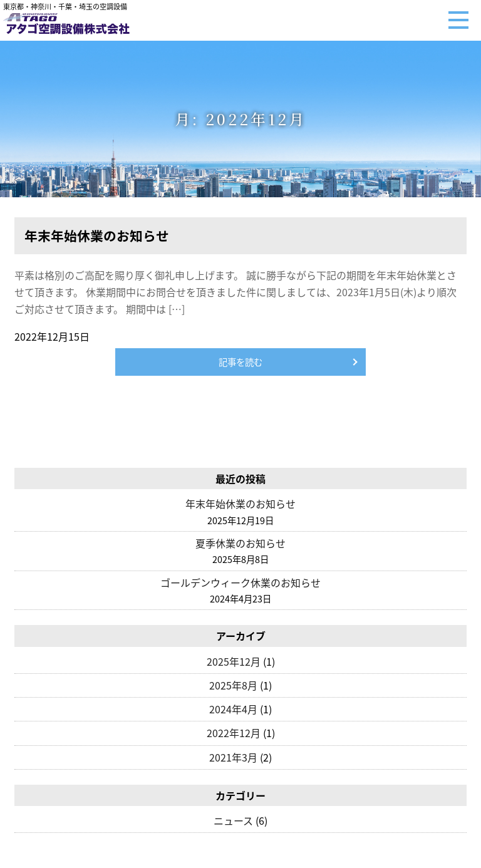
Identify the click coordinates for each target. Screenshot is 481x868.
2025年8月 (233, 685)
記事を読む (240, 362)
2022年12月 (234, 733)
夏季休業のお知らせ (240, 543)
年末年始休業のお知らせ (240, 504)
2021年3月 (233, 757)
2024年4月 (233, 709)
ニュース (233, 820)
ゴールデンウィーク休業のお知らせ (240, 582)
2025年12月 (234, 661)
